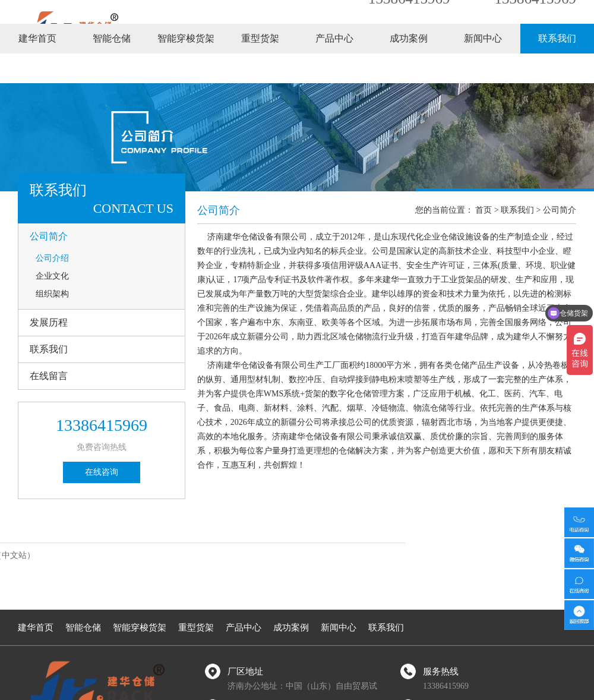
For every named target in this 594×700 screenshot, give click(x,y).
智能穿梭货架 (186, 68)
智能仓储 (112, 68)
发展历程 (49, 322)
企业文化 (52, 276)
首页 (484, 210)
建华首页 (37, 68)
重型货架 (260, 68)
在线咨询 (102, 472)
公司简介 (49, 236)
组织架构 (52, 294)
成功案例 (409, 68)
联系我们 (557, 68)
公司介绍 (52, 258)
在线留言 (49, 376)
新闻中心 (483, 68)
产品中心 (334, 68)
